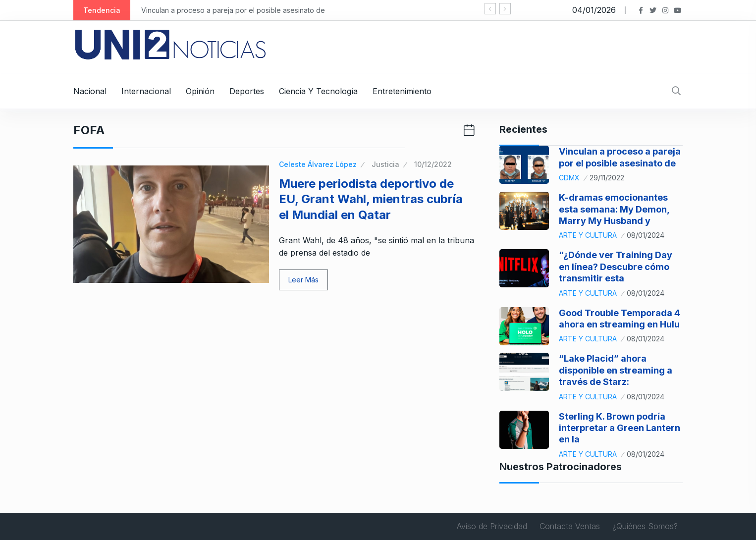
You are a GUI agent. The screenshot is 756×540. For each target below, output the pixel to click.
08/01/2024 (646, 235)
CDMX (569, 178)
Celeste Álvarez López (318, 164)
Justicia (385, 164)
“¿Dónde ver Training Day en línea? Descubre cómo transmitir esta (616, 267)
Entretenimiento (402, 91)
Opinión (200, 91)
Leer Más (303, 280)
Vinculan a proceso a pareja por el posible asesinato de (233, 10)
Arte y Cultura (588, 235)
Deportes (247, 91)
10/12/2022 (433, 164)
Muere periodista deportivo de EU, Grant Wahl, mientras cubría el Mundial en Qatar (371, 199)
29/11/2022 (607, 178)
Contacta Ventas (570, 526)
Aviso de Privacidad (492, 526)
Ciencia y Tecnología (318, 91)
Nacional (90, 91)
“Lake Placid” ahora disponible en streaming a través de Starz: (616, 370)
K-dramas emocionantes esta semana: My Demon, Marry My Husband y (614, 209)
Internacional (146, 91)
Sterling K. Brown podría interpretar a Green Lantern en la (620, 428)
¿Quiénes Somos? (645, 526)
